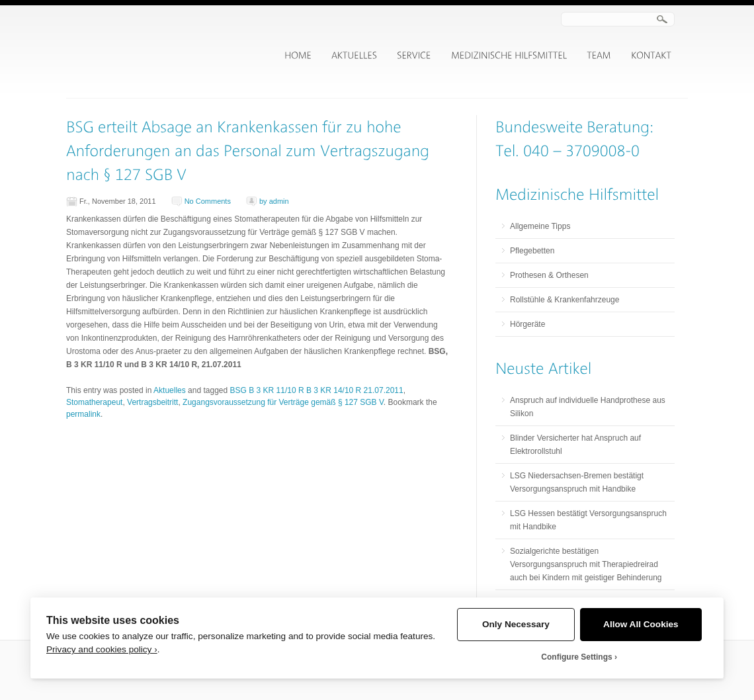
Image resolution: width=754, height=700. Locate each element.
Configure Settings (576, 657)
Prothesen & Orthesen (549, 275)
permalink (83, 414)
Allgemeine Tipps (540, 226)
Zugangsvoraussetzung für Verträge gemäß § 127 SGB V (283, 402)
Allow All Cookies (641, 624)
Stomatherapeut (94, 402)
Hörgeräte (527, 324)
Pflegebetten (532, 251)
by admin (274, 201)
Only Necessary (516, 624)
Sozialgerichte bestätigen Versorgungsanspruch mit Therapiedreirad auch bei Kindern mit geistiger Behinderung (586, 564)
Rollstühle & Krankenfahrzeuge (565, 300)
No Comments (208, 201)
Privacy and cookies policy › (102, 649)
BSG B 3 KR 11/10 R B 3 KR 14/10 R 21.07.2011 (317, 390)
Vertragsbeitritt (152, 402)
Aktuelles (170, 390)
